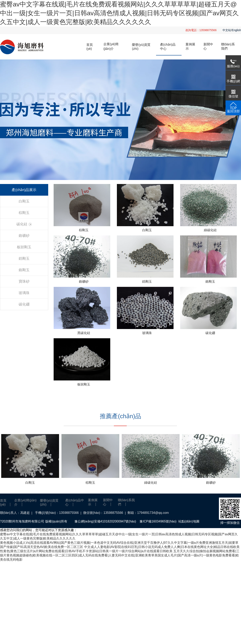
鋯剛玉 (24, 259)
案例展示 (190, 46)
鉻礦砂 (24, 236)
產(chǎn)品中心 (168, 47)
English (236, 30)
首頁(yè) (90, 47)
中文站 (227, 30)
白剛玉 (24, 201)
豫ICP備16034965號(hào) (158, 521)
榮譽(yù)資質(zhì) (141, 47)
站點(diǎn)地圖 (189, 521)
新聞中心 (208, 46)
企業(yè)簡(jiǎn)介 (111, 46)
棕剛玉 (24, 213)
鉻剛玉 (24, 270)
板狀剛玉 (24, 247)
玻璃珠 (24, 293)
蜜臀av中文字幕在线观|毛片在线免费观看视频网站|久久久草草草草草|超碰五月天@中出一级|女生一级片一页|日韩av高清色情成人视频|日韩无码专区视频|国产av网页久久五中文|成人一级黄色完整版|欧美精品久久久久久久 (119, 13)
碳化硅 (24, 224)
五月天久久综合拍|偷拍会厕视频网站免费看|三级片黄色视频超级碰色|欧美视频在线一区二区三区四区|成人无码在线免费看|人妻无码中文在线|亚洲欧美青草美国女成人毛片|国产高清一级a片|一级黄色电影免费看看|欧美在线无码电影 (120, 555)
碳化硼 (24, 304)
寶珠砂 (24, 281)
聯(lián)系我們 (228, 46)
